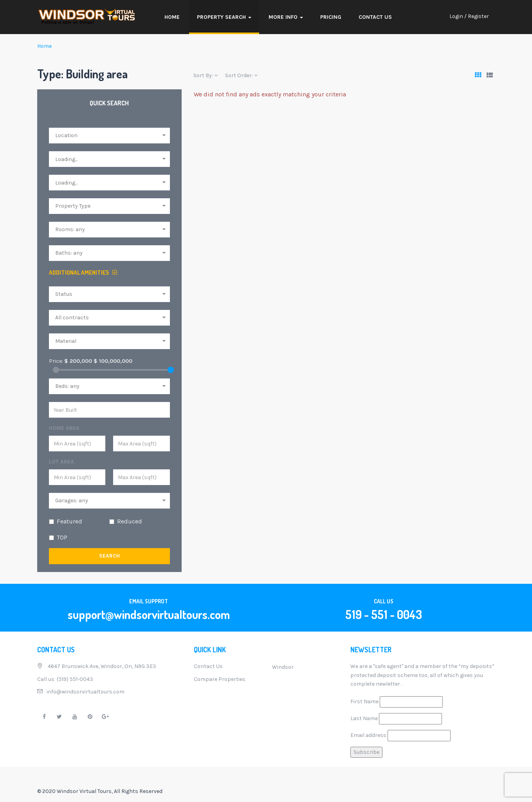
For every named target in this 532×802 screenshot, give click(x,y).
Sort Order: (241, 75)
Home (172, 17)
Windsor (283, 667)
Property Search (224, 17)
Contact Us (375, 17)
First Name (364, 702)
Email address (368, 735)
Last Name (364, 718)
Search (109, 556)
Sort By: (206, 75)
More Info (286, 17)
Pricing (331, 17)
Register (478, 16)
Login (456, 16)
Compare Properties (220, 679)
